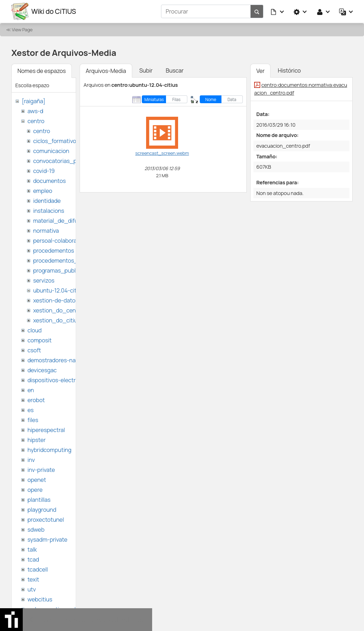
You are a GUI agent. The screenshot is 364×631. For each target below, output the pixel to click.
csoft (34, 350)
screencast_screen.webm (162, 153)
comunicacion (51, 151)
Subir (146, 70)
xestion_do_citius (57, 320)
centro (36, 121)
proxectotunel (46, 520)
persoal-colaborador (59, 241)
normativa (46, 231)
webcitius (40, 599)
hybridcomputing (49, 450)
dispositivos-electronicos (60, 380)
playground (42, 510)
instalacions (49, 211)
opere (35, 490)
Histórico (289, 70)
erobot (36, 400)
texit (33, 579)
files (33, 420)
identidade (47, 201)
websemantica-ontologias (61, 609)
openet (37, 480)
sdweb (36, 530)
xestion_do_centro (58, 310)
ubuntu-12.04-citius (58, 290)
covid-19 (44, 171)
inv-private (41, 470)
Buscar (175, 70)
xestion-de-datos (56, 300)
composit (39, 340)
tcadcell (38, 569)
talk (32, 550)
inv (31, 460)
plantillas (39, 500)
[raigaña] (33, 101)
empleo (43, 191)
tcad (33, 559)
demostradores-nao (53, 360)
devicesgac (42, 370)
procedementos (53, 251)
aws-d (35, 111)
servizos (44, 280)
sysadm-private (47, 540)
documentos (49, 181)
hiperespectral (46, 430)
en (31, 390)
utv (32, 589)
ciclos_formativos (56, 141)
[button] (278, 11)
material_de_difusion (61, 221)
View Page (22, 30)
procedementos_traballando (70, 261)
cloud (34, 330)
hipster (36, 440)
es (30, 410)
